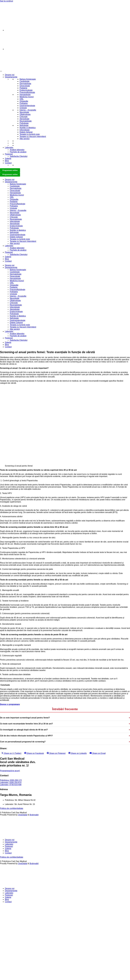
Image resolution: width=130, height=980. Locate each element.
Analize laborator (17, 150)
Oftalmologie (25, 114)
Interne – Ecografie (28, 110)
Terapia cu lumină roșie (30, 134)
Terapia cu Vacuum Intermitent (33, 136)
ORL (22, 99)
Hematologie (25, 95)
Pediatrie (23, 88)
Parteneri (9, 154)
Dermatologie (25, 84)
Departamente (11, 77)
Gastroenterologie (27, 106)
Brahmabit (34, 815)
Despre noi (10, 75)
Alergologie (24, 119)
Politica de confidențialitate (12, 808)
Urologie (23, 108)
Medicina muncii (27, 97)
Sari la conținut (6, 1)
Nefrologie (24, 125)
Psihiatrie (24, 103)
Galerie (8, 158)
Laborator (9, 147)
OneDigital (23, 815)
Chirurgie (24, 117)
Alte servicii (24, 139)
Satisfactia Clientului (19, 156)
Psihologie (24, 123)
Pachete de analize (18, 152)
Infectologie (25, 130)
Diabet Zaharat (26, 132)
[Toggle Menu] (1, 71)
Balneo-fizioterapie (28, 79)
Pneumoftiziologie (27, 92)
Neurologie (24, 112)
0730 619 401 (6, 9)
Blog (7, 161)
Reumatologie (26, 121)
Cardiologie (24, 81)
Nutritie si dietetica (28, 128)
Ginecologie (25, 86)
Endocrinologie (26, 90)
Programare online (10, 170)
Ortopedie (24, 101)
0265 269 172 (6, 5)
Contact (8, 163)
